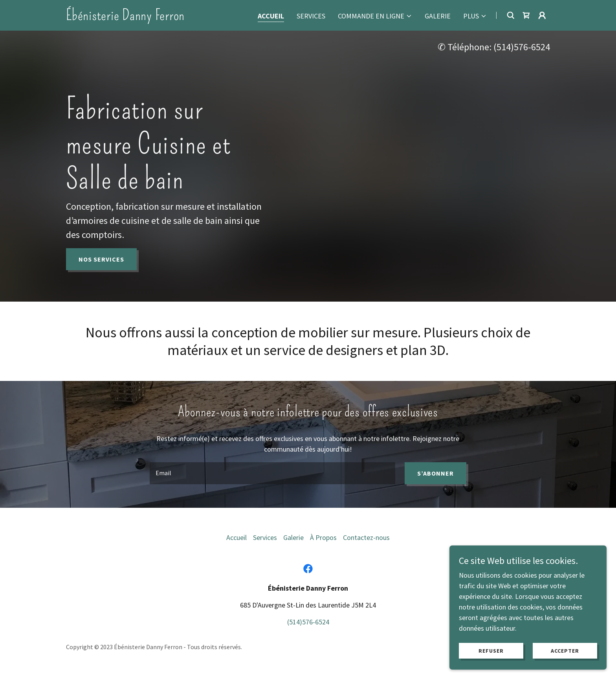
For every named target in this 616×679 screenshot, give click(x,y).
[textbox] (272, 473)
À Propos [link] (323, 537)
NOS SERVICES (101, 259)
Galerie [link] (438, 16)
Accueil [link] (271, 16)
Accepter (565, 651)
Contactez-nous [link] (366, 537)
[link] (125, 17)
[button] (375, 16)
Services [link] (311, 16)
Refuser (491, 651)
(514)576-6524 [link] (522, 47)
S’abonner (435, 473)
